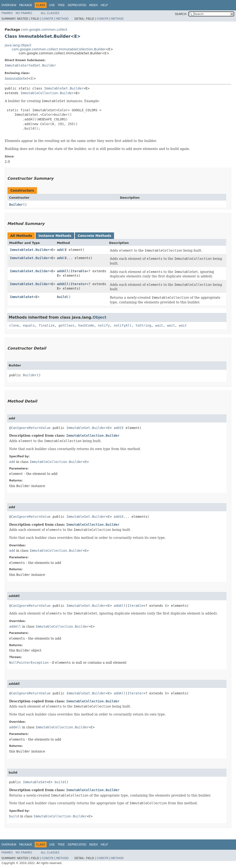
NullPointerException (29, 663)
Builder (16, 205)
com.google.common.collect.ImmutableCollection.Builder (59, 49)
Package (26, 5)
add (60, 250)
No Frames (24, 13)
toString (143, 325)
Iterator (79, 284)
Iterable (79, 271)
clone (14, 325)
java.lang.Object (18, 45)
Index (94, 5)
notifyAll (123, 325)
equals (29, 325)
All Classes (50, 13)
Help (104, 5)
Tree (61, 5)
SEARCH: (181, 14)
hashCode (86, 325)
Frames (7, 13)
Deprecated (77, 5)
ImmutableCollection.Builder (47, 93)
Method (62, 19)
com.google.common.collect (44, 30)
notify (104, 325)
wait (159, 325)
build (62, 297)
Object (100, 317)
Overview (9, 5)
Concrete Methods (95, 236)
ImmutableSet (16, 78)
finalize (46, 325)
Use (52, 5)
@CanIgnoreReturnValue (30, 428)
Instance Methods (55, 236)
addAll (63, 271)
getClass (66, 325)
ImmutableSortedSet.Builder (30, 65)
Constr (48, 19)
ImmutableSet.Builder (64, 88)
